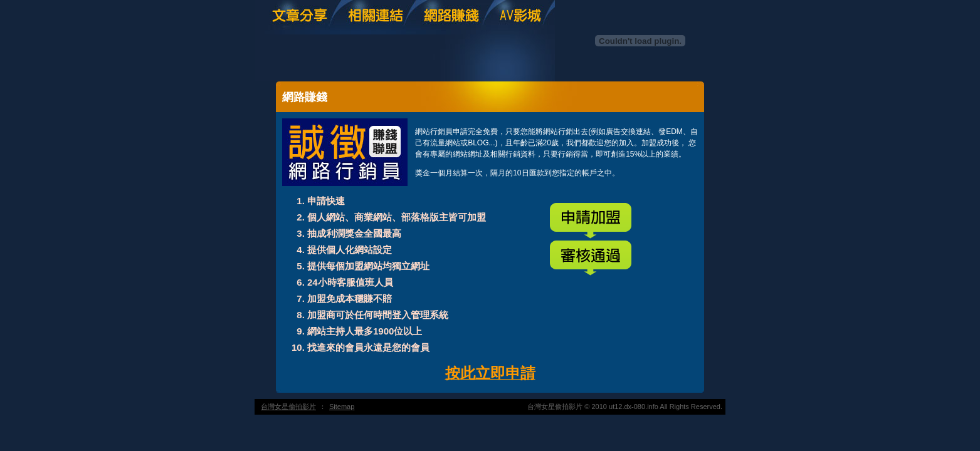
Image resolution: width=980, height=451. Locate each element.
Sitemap (342, 407)
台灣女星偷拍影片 (288, 407)
